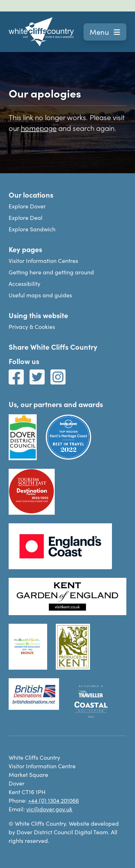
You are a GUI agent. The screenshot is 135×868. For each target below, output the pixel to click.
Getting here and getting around (51, 272)
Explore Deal (26, 218)
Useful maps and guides (40, 295)
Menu (105, 32)
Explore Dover (27, 206)
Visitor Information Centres (43, 261)
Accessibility (24, 284)
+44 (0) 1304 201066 (53, 800)
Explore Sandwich (32, 229)
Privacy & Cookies (32, 327)
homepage (39, 128)
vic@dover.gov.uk (49, 809)
